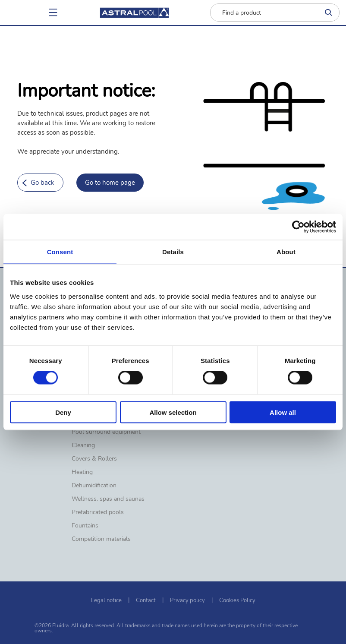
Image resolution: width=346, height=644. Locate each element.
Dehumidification (94, 486)
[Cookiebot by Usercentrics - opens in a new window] (298, 227)
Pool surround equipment (106, 432)
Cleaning (83, 445)
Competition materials (101, 539)
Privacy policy (187, 600)
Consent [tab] (60, 252)
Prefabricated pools (98, 512)
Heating (82, 472)
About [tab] (286, 252)
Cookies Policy (237, 600)
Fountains (85, 526)
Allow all (283, 412)
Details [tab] (173, 252)
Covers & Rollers (94, 459)
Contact (146, 600)
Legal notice (106, 600)
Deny (63, 412)
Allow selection (173, 412)
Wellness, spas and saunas (108, 499)
